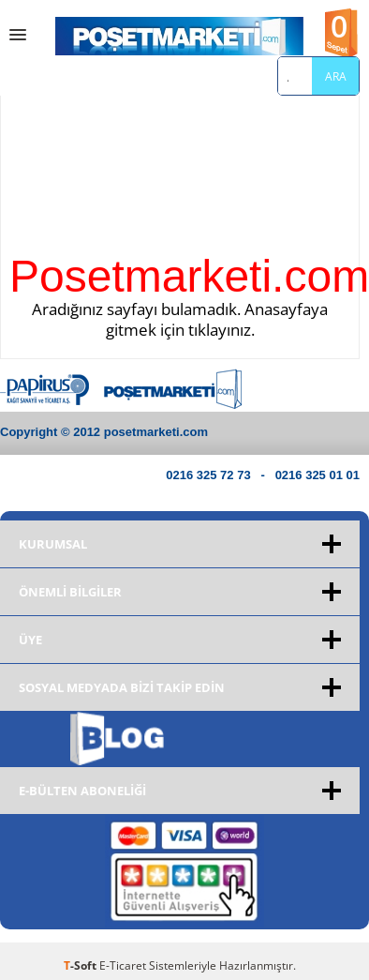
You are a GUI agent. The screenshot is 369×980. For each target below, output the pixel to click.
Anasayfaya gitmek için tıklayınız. (217, 319)
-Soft (81, 965)
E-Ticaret (123, 965)
